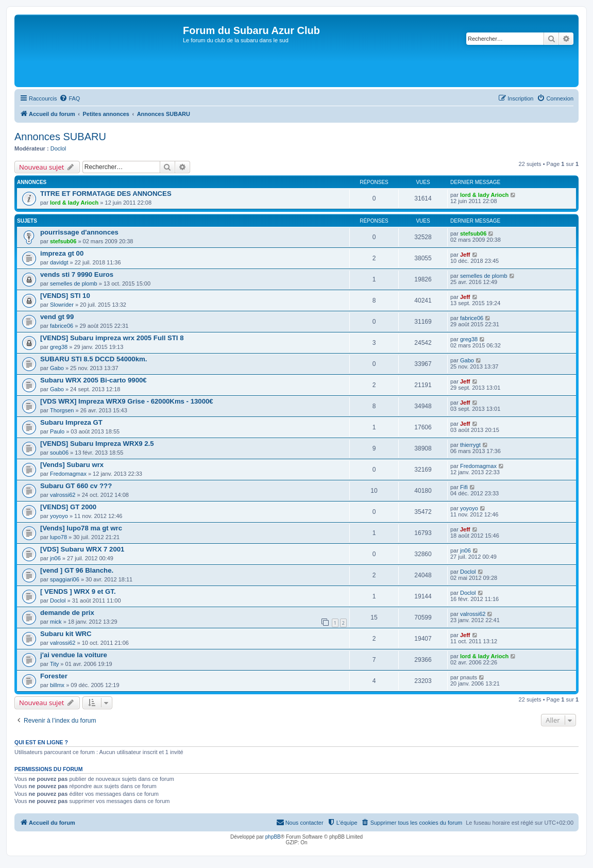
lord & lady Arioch (74, 203)
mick (56, 622)
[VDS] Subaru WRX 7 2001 (82, 549)
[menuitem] (70, 98)
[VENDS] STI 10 (65, 296)
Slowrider (62, 305)
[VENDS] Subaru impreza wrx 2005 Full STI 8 (112, 338)
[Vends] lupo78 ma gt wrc (81, 528)
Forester (54, 676)
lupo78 (58, 537)
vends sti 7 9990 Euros (77, 274)
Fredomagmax (68, 474)
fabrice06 (62, 326)
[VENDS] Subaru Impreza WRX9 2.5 (97, 444)
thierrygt (470, 445)
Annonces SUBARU (60, 137)
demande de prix (67, 613)
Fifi (464, 487)
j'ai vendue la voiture (74, 655)
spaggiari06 (65, 579)
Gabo (57, 368)
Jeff (465, 255)
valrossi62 (63, 495)
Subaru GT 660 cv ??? (76, 486)
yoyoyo (59, 516)
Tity (54, 664)
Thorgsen (62, 410)
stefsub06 (63, 241)
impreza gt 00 (62, 253)
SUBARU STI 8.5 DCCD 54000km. (94, 359)
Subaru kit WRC (66, 634)
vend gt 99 (57, 317)
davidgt (59, 262)
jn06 (55, 558)
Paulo (57, 431)
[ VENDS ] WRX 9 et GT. (78, 591)
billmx (57, 685)
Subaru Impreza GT (71, 422)
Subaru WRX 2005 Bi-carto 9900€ (94, 380)
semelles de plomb (74, 283)
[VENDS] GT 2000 (68, 507)
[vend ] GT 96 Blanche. (77, 570)
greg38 (59, 347)
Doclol (58, 148)
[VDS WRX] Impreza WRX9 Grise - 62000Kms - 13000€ (127, 401)
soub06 (59, 453)
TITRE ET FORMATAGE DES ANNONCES (106, 194)
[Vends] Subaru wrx (72, 465)
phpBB (273, 837)
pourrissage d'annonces (79, 232)
